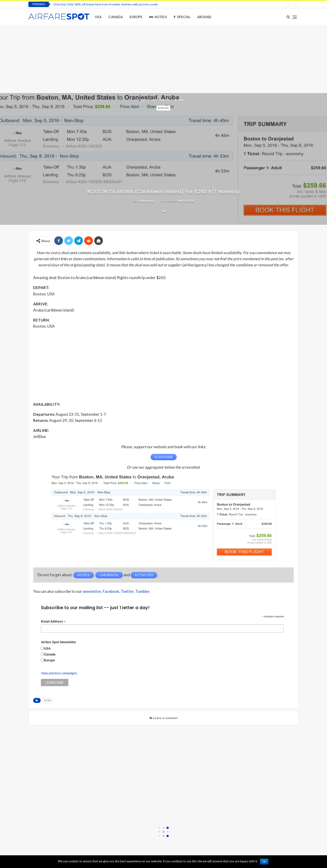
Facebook (111, 591)
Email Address (53, 622)
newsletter (92, 591)
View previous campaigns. (59, 673)
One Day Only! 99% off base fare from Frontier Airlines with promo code (106, 4)
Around (204, 17)
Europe (136, 17)
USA (98, 17)
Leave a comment (164, 718)
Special (182, 17)
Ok (264, 862)
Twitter (127, 591)
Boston (163, 108)
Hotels (158, 17)
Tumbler (142, 591)
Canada (116, 17)
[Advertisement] (163, 59)
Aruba (47, 700)
